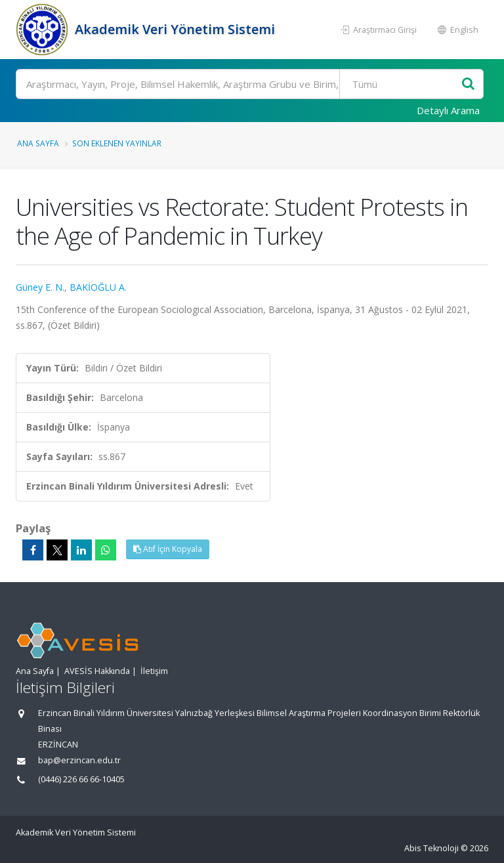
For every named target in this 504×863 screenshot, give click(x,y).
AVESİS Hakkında (97, 671)
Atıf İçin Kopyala (168, 549)
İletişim (154, 671)
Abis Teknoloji (431, 848)
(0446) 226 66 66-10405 (81, 779)
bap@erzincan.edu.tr (79, 760)
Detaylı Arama (448, 110)
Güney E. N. (40, 287)
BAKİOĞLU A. (98, 287)
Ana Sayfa (38, 143)
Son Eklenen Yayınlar (117, 143)
